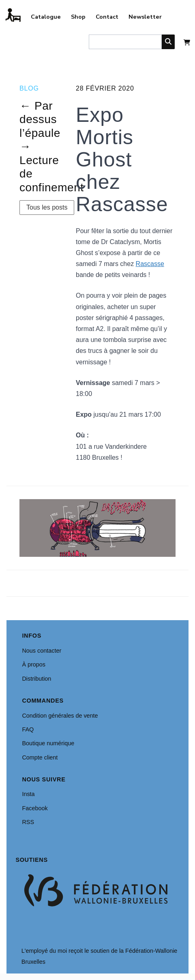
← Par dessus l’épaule (40, 119)
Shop (78, 17)
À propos (34, 664)
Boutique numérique (48, 743)
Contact (107, 17)
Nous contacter (42, 651)
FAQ (28, 729)
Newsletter (145, 17)
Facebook (35, 808)
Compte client (40, 757)
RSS (28, 822)
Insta (28, 794)
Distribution (36, 679)
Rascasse (150, 264)
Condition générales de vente (60, 716)
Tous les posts (47, 207)
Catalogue (46, 17)
